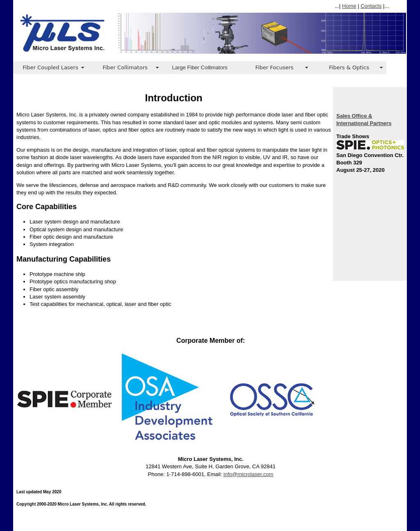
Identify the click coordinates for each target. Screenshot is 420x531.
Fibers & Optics (349, 67)
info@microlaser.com (249, 474)
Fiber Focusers (274, 67)
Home (349, 6)
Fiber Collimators (125, 67)
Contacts (371, 6)
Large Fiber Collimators (200, 67)
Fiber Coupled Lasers (50, 67)
